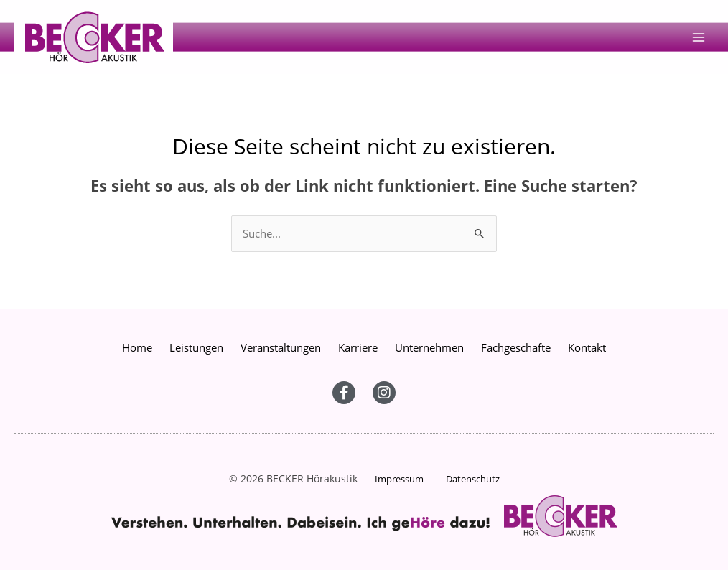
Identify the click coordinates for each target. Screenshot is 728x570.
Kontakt (587, 347)
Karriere (358, 347)
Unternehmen (429, 347)
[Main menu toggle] (699, 37)
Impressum (399, 479)
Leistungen (196, 347)
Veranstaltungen (281, 347)
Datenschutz (473, 479)
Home (137, 347)
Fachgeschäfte (516, 347)
